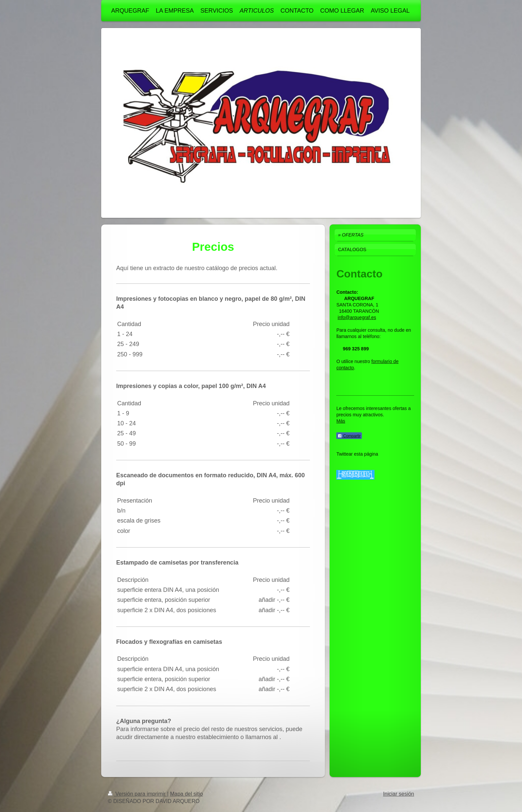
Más (341, 421)
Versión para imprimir (137, 794)
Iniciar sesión (399, 794)
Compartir (349, 436)
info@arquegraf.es (357, 317)
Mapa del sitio (187, 794)
